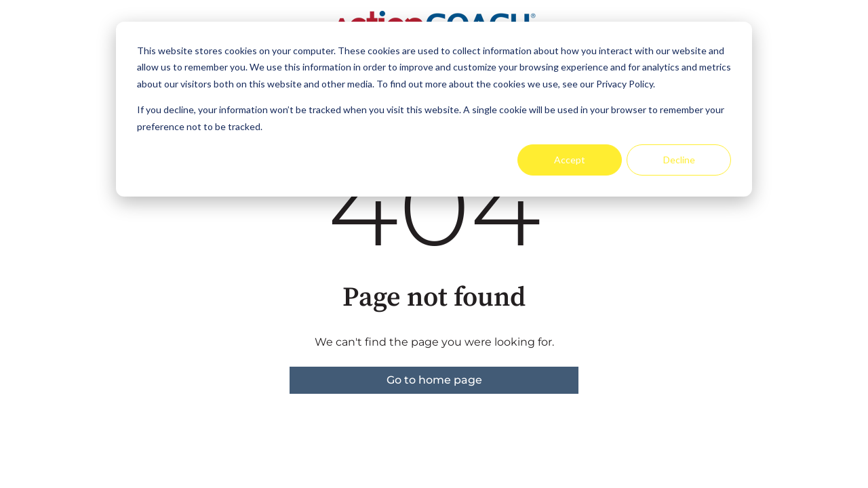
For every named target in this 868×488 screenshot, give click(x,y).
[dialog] (434, 109)
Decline (679, 160)
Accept (570, 160)
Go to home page (434, 380)
